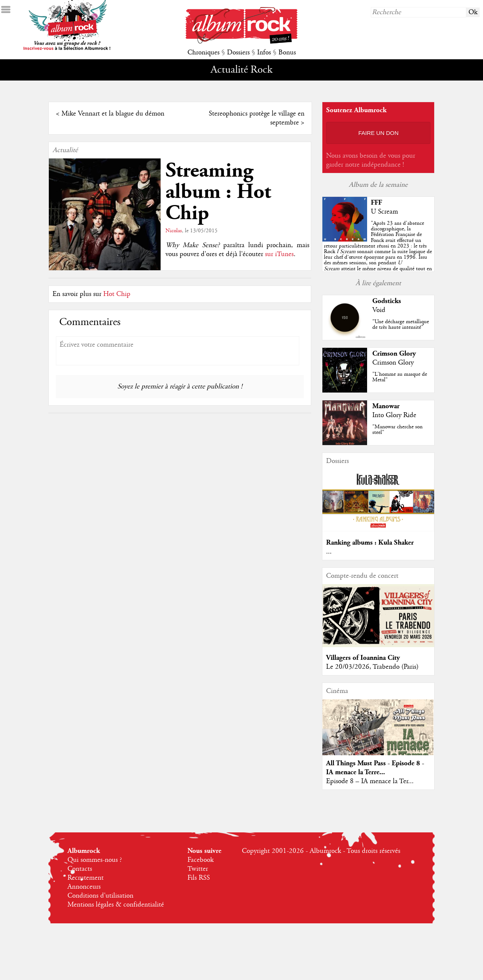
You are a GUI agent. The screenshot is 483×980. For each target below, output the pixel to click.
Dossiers (238, 53)
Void (379, 310)
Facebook (201, 860)
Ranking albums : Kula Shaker (370, 543)
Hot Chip (117, 294)
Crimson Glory (394, 354)
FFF (376, 203)
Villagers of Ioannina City (363, 658)
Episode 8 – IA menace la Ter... (370, 781)
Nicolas (174, 231)
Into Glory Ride (394, 415)
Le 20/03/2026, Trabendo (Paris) (372, 667)
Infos (264, 53)
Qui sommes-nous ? (95, 860)
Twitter (198, 869)
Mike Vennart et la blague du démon (113, 114)
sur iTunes (279, 254)
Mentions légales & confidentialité (116, 905)
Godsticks (387, 301)
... (329, 552)
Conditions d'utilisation (100, 896)
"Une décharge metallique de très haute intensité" (401, 324)
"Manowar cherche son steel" (397, 430)
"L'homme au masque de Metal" (400, 377)
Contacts (80, 869)
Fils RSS (199, 878)
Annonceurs (84, 887)
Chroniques (203, 53)
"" (378, 252)
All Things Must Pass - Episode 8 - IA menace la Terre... (375, 768)
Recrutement (86, 878)
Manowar (386, 406)
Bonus (287, 53)
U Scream (384, 212)
